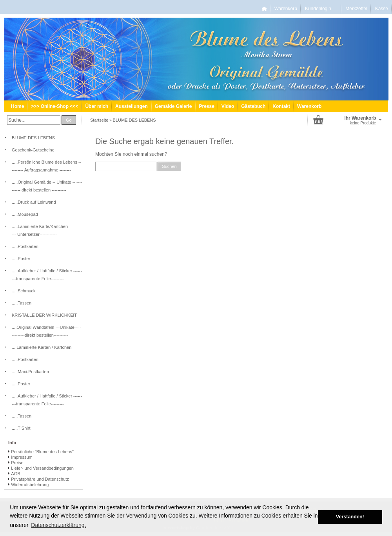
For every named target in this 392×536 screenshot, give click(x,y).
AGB (15, 474)
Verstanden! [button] (350, 517)
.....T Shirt (21, 428)
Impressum (22, 457)
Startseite (99, 120)
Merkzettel (356, 9)
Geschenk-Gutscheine (33, 150)
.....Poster (21, 259)
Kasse (382, 9)
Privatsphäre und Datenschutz (40, 479)
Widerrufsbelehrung (30, 485)
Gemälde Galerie (173, 106)
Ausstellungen (132, 106)
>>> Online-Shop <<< (54, 106)
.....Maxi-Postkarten (30, 372)
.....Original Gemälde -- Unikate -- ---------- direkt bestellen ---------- (47, 186)
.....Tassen (22, 303)
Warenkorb (286, 9)
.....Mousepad (25, 214)
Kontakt (281, 106)
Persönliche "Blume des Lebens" (42, 452)
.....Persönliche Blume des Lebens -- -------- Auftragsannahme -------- (46, 166)
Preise (17, 463)
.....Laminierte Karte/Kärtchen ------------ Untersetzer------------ (47, 230)
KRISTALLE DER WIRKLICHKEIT (44, 315)
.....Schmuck (24, 291)
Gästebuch (253, 106)
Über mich (97, 106)
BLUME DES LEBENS (134, 120)
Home (17, 106)
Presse (206, 106)
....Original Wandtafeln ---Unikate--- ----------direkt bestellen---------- (46, 331)
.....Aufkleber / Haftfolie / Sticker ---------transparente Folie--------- (47, 275)
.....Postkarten (25, 246)
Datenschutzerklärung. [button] (58, 525)
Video (228, 106)
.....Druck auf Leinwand (34, 202)
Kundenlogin (321, 9)
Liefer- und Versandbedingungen (42, 468)
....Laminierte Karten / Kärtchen (42, 347)
